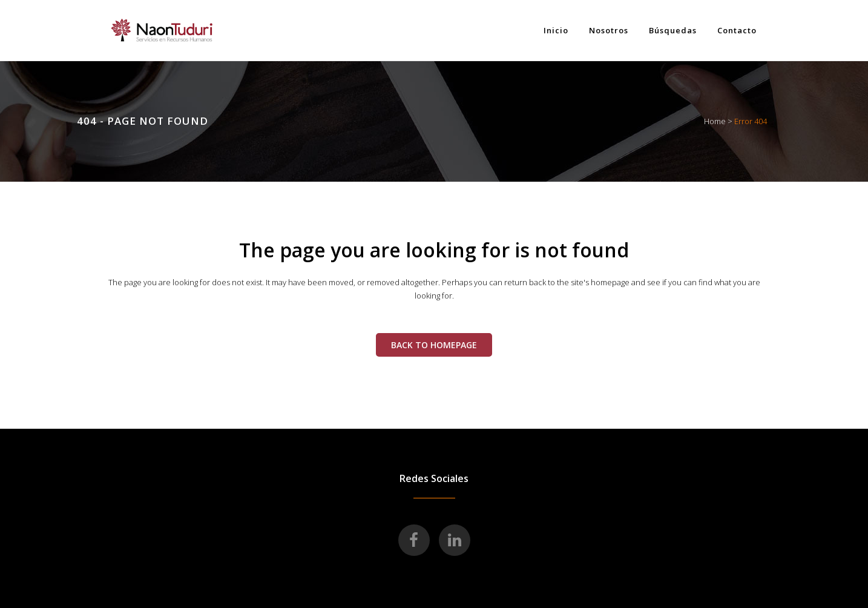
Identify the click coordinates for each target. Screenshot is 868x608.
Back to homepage (434, 345)
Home (715, 121)
